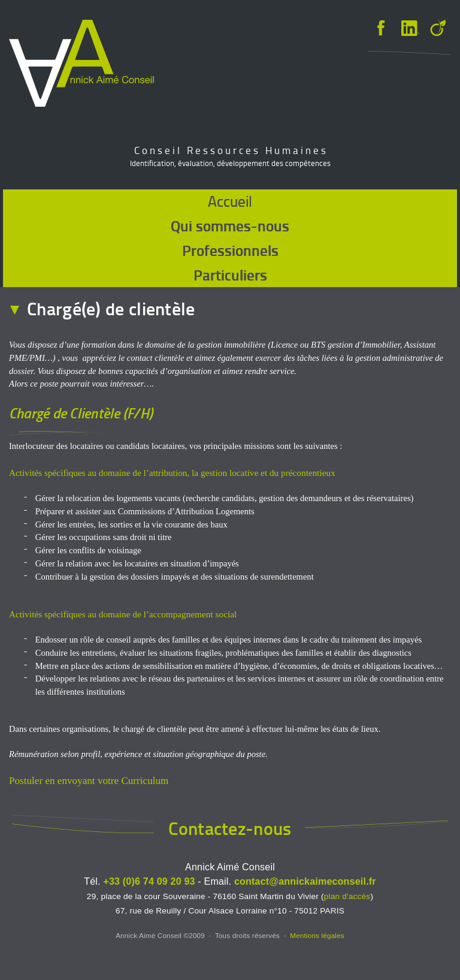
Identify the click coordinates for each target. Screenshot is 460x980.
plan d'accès (347, 896)
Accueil (230, 201)
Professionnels (230, 250)
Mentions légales (317, 935)
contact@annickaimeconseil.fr (305, 881)
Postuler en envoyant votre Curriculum (89, 781)
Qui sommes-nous (230, 225)
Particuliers (230, 275)
